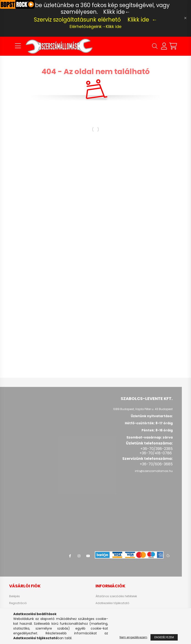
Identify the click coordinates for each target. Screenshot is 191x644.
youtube (88, 556)
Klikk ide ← (142, 20)
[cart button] (173, 46)
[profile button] (164, 46)
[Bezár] (185, 18)
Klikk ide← (117, 12)
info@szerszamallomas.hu (154, 471)
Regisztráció (18, 603)
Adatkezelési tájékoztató (112, 603)
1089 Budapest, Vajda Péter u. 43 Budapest (143, 409)
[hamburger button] (18, 46)
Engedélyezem (164, 637)
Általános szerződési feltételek (116, 596)
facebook (70, 556)
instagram (79, 556)
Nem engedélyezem (133, 637)
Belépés (15, 596)
